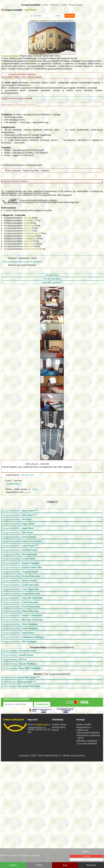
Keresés (70, 16)
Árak (65, 865)
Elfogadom (87, 860)
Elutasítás (87, 856)
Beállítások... (86, 851)
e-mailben (31, 104)
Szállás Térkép (59, 725)
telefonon (17, 104)
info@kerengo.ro (42, 725)
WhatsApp (91, 865)
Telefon (39, 865)
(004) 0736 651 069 (15, 492)
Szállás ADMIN (84, 725)
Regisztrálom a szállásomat (84, 729)
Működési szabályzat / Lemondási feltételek (88, 742)
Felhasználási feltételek (88, 733)
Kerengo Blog (59, 727)
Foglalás (13, 865)
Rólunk (55, 730)
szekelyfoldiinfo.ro (15, 727)
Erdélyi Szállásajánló (14, 720)
